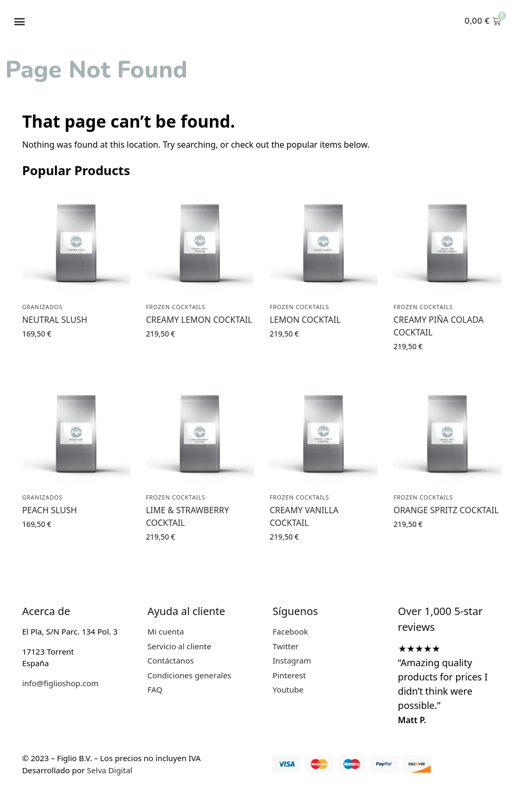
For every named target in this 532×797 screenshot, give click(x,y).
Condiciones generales (189, 675)
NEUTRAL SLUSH (55, 320)
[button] (19, 21)
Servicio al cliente (179, 646)
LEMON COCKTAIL (305, 320)
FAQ (155, 689)
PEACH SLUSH (50, 510)
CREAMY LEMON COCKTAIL (199, 320)
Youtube (288, 689)
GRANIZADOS (42, 307)
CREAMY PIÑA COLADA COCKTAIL (438, 326)
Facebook (290, 631)
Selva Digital (110, 770)
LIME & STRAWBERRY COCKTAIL (188, 516)
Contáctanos (170, 660)
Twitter (286, 646)
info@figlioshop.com (60, 683)
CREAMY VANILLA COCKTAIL (304, 516)
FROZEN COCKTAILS (176, 307)
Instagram (292, 660)
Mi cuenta (165, 631)
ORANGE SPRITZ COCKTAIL (446, 510)
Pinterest (289, 675)
